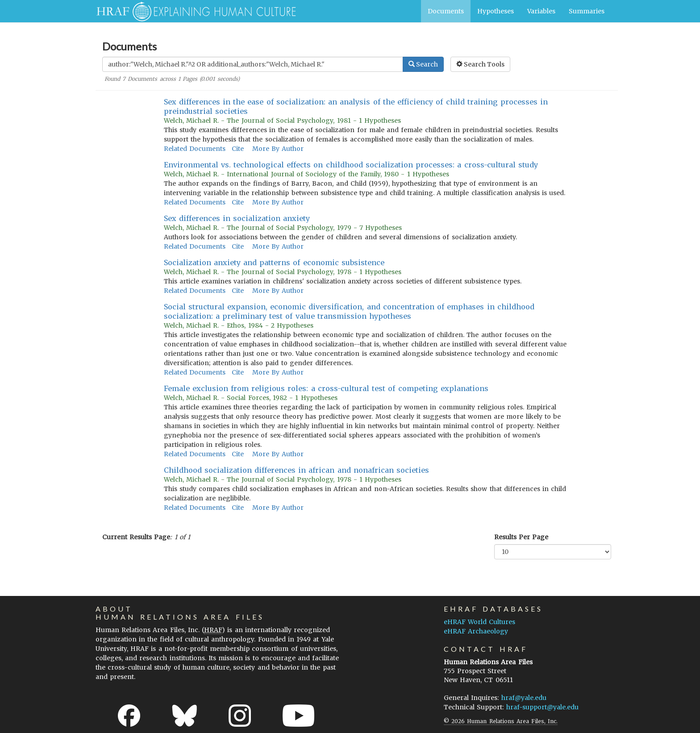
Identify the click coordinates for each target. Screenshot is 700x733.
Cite (238, 149)
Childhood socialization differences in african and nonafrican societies (297, 470)
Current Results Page (136, 537)
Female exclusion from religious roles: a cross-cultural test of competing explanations (326, 388)
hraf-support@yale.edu (542, 707)
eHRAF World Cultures (479, 622)
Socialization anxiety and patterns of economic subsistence (274, 262)
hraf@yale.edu (524, 698)
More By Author (278, 149)
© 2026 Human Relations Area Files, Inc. (501, 721)
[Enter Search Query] (253, 64)
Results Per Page (521, 537)
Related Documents (195, 149)
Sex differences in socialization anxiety (237, 218)
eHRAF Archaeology (476, 631)
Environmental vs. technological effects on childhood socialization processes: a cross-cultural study (351, 165)
